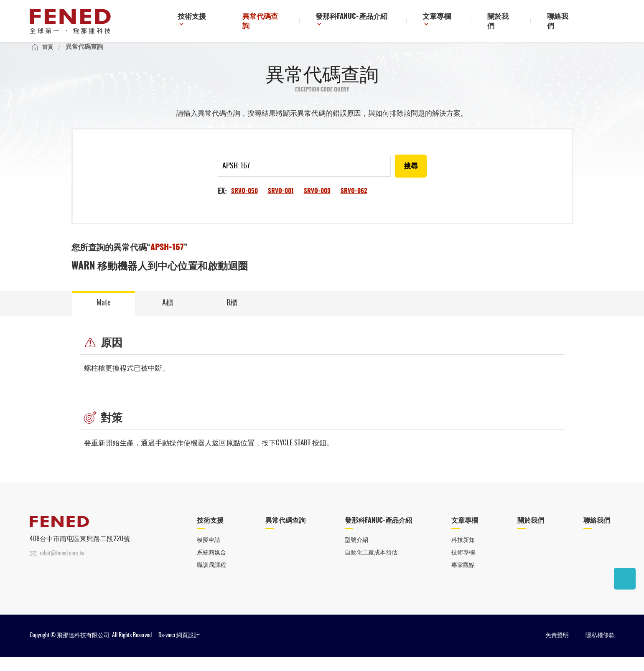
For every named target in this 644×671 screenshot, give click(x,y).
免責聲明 (557, 650)
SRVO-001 (283, 202)
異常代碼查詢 (290, 23)
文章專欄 (453, 23)
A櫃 (168, 315)
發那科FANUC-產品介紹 (373, 23)
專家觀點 (465, 579)
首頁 (48, 57)
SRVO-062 (358, 202)
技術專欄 (465, 566)
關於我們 (512, 23)
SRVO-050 (245, 202)
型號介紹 (356, 553)
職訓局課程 (213, 579)
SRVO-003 (320, 202)
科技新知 (465, 553)
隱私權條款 (600, 650)
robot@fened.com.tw (62, 567)
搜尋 (410, 178)
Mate (104, 315)
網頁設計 (188, 650)
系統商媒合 (213, 566)
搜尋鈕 (608, 22)
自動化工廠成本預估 (372, 566)
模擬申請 (209, 553)
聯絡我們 (564, 23)
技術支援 (224, 23)
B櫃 (232, 315)
